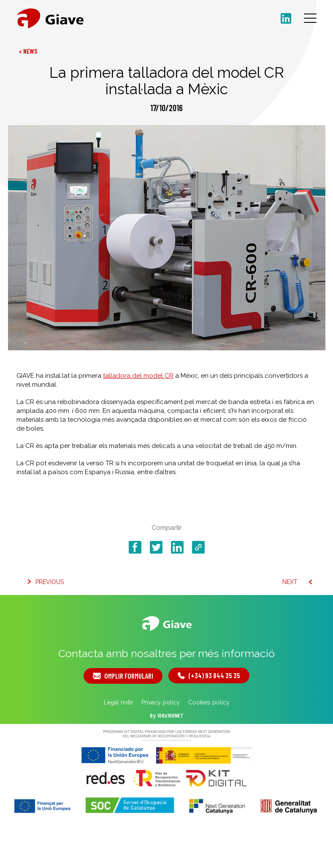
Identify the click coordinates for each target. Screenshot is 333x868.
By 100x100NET (167, 715)
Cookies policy (209, 702)
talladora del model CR (138, 376)
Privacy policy (161, 702)
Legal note (118, 702)
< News (28, 51)
